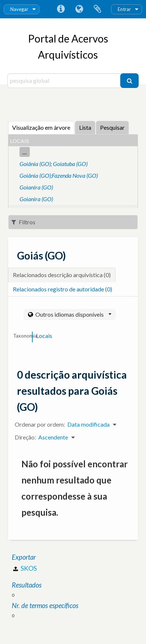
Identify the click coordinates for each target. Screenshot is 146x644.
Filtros (23, 222)
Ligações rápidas (61, 9)
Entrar (124, 9)
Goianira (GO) (36, 187)
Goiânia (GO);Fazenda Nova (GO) (59, 175)
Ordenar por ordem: (40, 424)
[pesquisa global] (65, 81)
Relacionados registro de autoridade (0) (63, 289)
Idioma (79, 9)
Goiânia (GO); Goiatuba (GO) (54, 164)
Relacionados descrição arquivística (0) (62, 275)
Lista (85, 127)
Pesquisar (112, 127)
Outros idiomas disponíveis (73, 314)
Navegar (19, 9)
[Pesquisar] (129, 81)
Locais (44, 336)
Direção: (25, 437)
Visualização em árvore (41, 127)
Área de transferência (97, 9)
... (25, 152)
